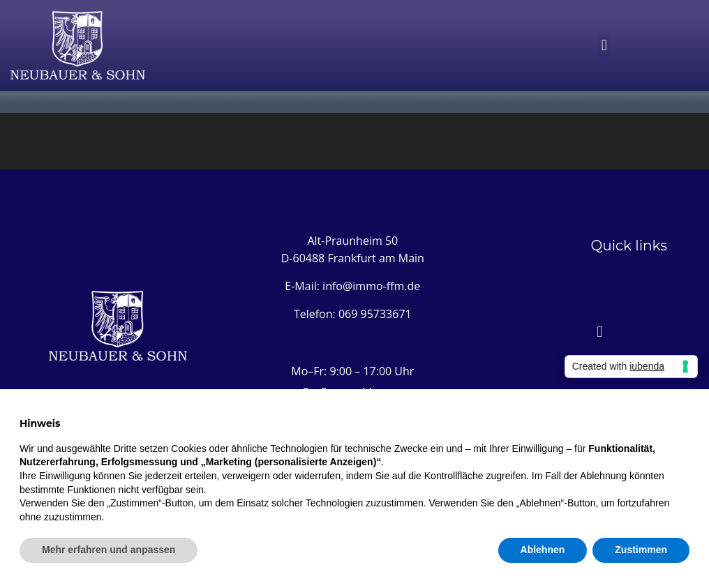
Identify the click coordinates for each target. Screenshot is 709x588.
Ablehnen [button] (543, 550)
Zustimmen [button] (641, 550)
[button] (604, 45)
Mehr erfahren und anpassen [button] (109, 550)
